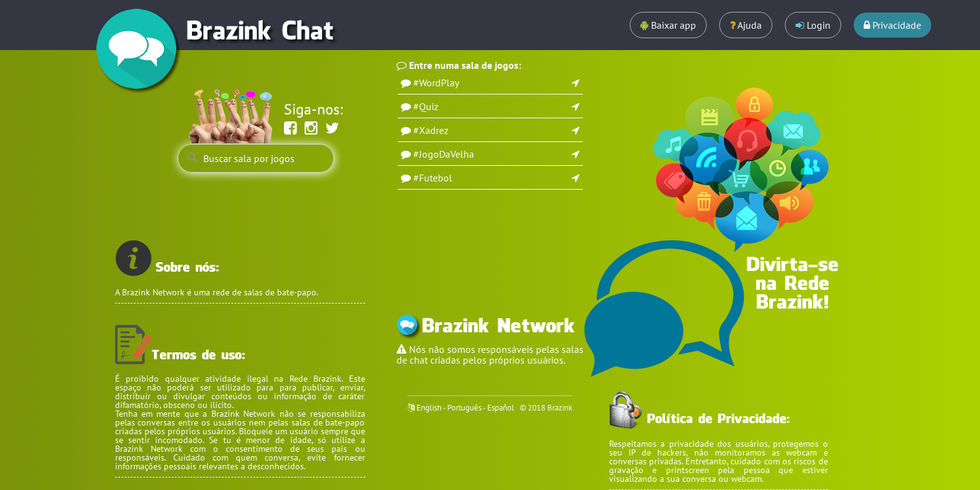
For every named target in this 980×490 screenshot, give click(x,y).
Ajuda (746, 25)
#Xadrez (431, 130)
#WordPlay (436, 83)
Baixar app (668, 25)
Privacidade (892, 25)
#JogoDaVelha (444, 154)
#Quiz (426, 106)
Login (813, 25)
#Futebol (433, 178)
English (429, 408)
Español (501, 408)
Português (464, 408)
